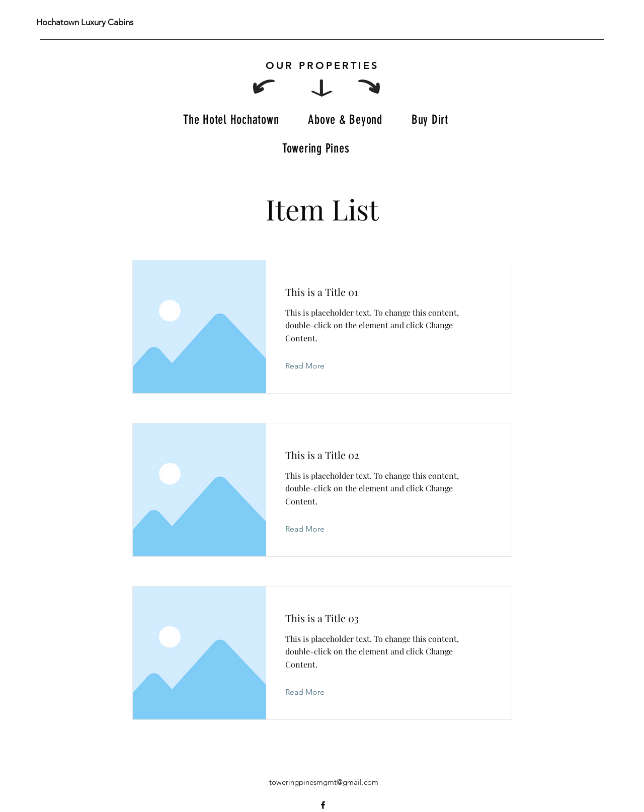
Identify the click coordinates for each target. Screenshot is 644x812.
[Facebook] (323, 805)
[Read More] (313, 366)
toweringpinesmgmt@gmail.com (324, 782)
